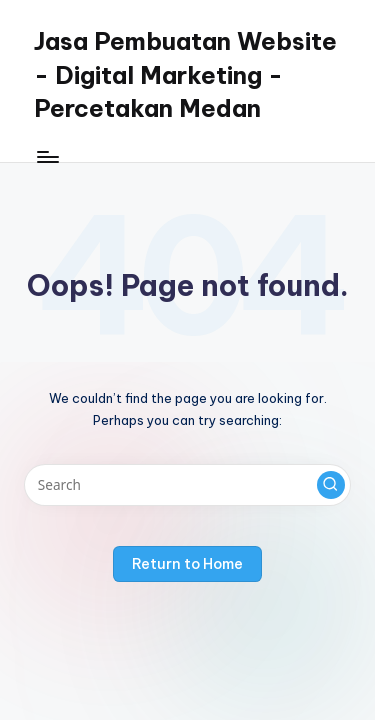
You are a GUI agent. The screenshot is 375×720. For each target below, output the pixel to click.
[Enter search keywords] (187, 485)
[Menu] (47, 156)
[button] (331, 485)
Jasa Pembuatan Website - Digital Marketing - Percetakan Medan (185, 74)
